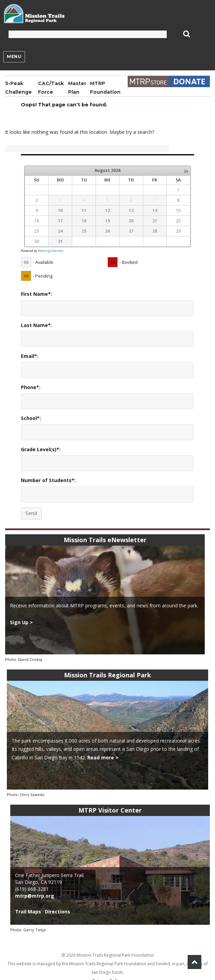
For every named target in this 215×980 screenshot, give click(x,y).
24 (60, 231)
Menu (14, 56)
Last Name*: (36, 325)
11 (84, 211)
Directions (58, 912)
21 (155, 221)
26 (107, 231)
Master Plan (77, 88)
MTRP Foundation (105, 88)
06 (26, 262)
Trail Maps (28, 912)
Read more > (103, 757)
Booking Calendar (51, 251)
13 (131, 211)
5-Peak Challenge (18, 88)
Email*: (30, 356)
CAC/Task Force (51, 88)
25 (84, 231)
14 (155, 211)
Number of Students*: (48, 480)
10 (60, 211)
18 (84, 221)
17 (60, 221)
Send (31, 513)
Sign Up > (21, 622)
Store (148, 81)
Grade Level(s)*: (41, 449)
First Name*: (36, 294)
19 (107, 221)
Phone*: (31, 387)
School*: (31, 418)
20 (131, 221)
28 (155, 231)
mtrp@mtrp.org (35, 896)
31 (60, 241)
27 (131, 231)
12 (107, 211)
